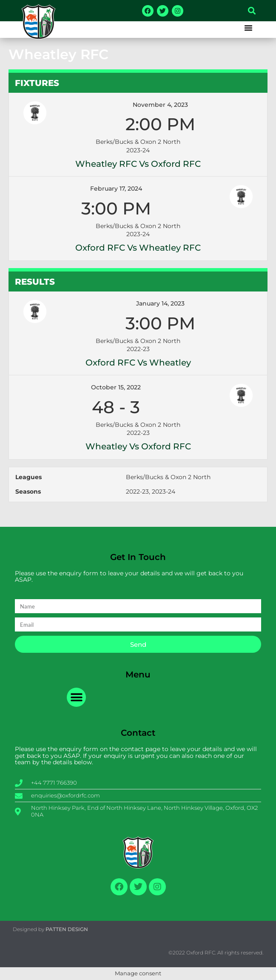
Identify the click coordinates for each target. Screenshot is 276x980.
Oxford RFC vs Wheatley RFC (138, 248)
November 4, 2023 (160, 105)
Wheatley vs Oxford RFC (138, 446)
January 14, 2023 (160, 303)
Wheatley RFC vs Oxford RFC (138, 164)
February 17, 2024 (116, 189)
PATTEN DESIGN (67, 929)
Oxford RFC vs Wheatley (138, 363)
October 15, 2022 (116, 387)
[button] (252, 11)
